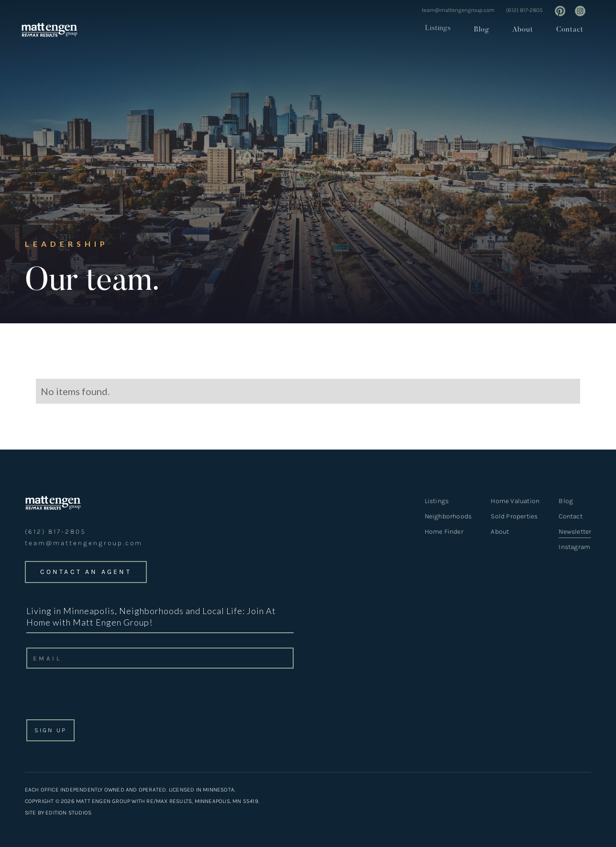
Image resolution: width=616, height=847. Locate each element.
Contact (570, 30)
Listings (438, 28)
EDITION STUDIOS (68, 813)
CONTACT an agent (86, 572)
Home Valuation (515, 501)
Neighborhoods (448, 516)
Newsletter (575, 533)
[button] (435, 28)
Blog (482, 30)
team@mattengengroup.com (458, 10)
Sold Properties (514, 516)
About (523, 30)
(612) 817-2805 (524, 10)
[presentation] (98, 697)
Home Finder (444, 532)
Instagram (574, 547)
